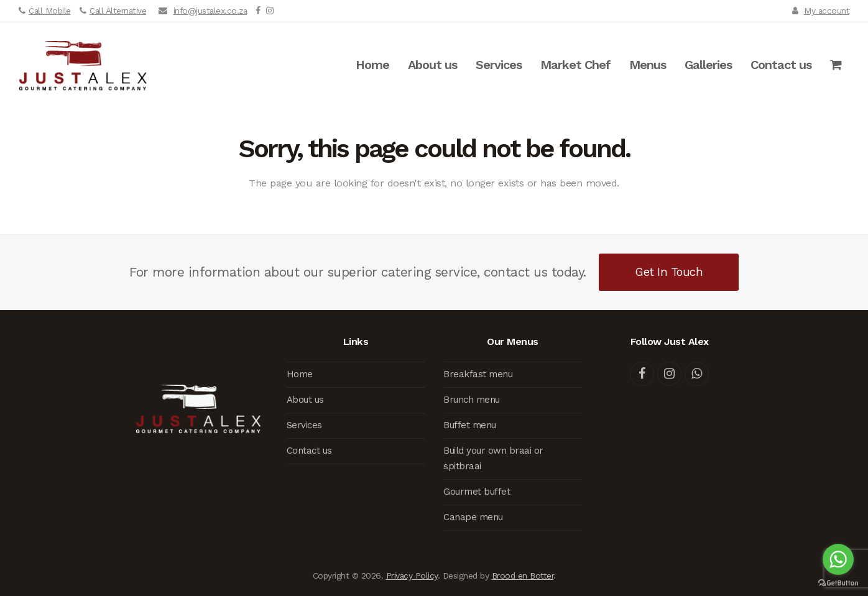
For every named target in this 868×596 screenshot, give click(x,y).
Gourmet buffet (477, 492)
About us (305, 400)
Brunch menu (472, 400)
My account (827, 11)
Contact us (309, 451)
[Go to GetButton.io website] (838, 583)
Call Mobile (50, 11)
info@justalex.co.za (210, 11)
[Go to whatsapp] (838, 559)
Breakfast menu (478, 374)
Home (300, 374)
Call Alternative (118, 11)
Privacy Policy (412, 575)
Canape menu (473, 517)
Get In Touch (669, 272)
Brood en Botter (523, 575)
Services (304, 425)
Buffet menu (470, 425)
